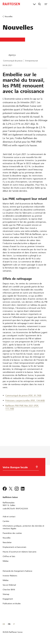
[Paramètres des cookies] (12, 533)
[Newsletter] (7, 542)
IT (14, 624)
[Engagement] (8, 599)
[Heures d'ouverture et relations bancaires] (20, 552)
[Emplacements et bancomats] (14, 547)
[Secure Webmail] (9, 585)
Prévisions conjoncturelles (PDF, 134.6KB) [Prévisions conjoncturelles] (25, 401)
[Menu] (46, 4)
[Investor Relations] (10, 576)
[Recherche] (39, 4)
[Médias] (6, 561)
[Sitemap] (6, 594)
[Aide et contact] (9, 517)
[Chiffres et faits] (9, 556)
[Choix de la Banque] (19, 468)
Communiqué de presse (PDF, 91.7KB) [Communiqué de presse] (23, 395)
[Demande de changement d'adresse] (17, 571)
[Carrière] (6, 521)
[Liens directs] (34, 4)
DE (4, 624)
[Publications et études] (12, 604)
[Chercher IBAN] (9, 590)
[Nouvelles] (7, 538)
